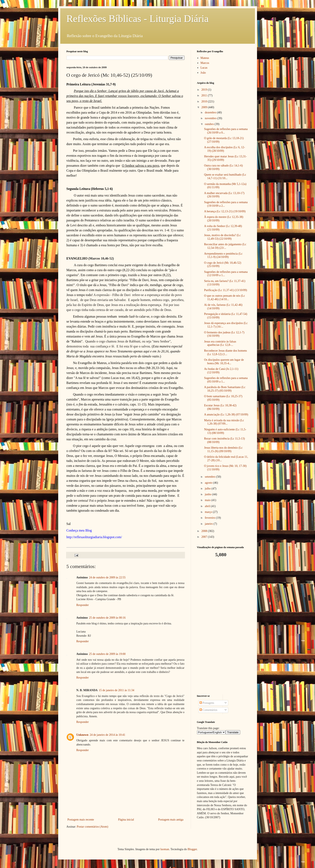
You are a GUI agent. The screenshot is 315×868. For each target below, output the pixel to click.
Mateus (205, 58)
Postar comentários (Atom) (93, 827)
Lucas (204, 68)
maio (208, 500)
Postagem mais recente (81, 820)
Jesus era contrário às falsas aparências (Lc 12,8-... (220, 343)
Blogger (192, 849)
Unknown (82, 735)
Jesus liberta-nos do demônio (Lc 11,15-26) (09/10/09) (223, 449)
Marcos (205, 63)
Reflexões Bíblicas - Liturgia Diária (138, 19)
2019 (205, 90)
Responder (83, 605)
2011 (205, 95)
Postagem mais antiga (171, 820)
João (203, 73)
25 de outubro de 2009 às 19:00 (107, 654)
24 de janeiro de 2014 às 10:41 (107, 735)
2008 (205, 531)
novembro (211, 118)
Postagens (207, 703)
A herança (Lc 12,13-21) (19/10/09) (225, 211)
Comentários (208, 710)
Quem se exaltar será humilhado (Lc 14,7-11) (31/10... (225, 176)
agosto (209, 483)
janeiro (209, 524)
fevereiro (210, 518)
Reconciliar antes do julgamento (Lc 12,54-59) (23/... (225, 246)
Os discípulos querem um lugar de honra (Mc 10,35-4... (224, 362)
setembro (211, 477)
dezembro (211, 112)
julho (208, 489)
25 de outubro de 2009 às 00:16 (107, 618)
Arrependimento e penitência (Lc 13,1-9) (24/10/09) (223, 255)
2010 (205, 101)
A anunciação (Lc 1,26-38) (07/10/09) (226, 415)
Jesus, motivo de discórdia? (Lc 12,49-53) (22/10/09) (222, 237)
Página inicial (126, 820)
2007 (205, 537)
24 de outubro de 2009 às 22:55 (107, 577)
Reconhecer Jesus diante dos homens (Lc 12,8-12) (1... (225, 352)
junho (208, 494)
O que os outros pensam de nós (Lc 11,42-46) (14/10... (224, 297)
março (209, 512)
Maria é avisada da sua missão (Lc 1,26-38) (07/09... (224, 422)
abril (208, 506)
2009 (205, 107)
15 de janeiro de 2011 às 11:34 (116, 690)
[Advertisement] (223, 626)
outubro (210, 124)
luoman (165, 849)
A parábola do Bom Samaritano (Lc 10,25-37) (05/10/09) (225, 389)
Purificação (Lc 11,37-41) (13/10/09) (225, 290)
